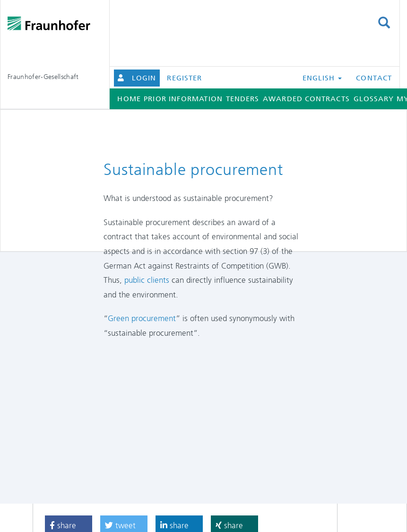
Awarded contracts (306, 99)
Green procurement (142, 318)
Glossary (374, 99)
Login (144, 78)
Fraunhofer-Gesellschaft (43, 77)
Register (184, 78)
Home (129, 99)
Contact (374, 78)
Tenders (243, 99)
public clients (147, 280)
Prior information (183, 99)
